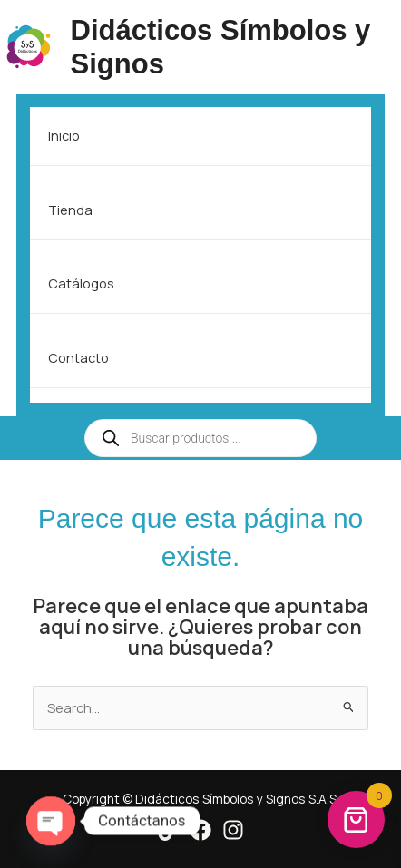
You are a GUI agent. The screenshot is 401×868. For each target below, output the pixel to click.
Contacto (78, 357)
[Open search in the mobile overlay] (200, 438)
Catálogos (81, 283)
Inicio (64, 135)
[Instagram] (233, 830)
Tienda (70, 210)
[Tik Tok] (168, 830)
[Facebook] (200, 830)
